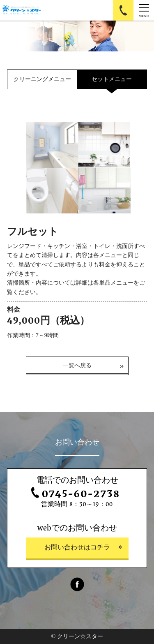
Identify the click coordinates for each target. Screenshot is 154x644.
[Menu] (144, 10)
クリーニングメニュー (42, 79)
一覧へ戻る (77, 365)
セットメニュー (112, 79)
